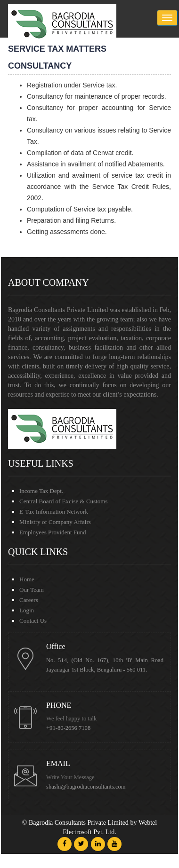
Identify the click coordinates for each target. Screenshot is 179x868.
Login (27, 610)
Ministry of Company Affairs (55, 522)
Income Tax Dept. (41, 491)
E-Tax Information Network (54, 512)
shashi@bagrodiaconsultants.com (86, 787)
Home (27, 579)
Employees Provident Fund (53, 532)
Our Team (32, 590)
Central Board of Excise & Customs (63, 501)
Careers (29, 600)
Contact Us (33, 621)
